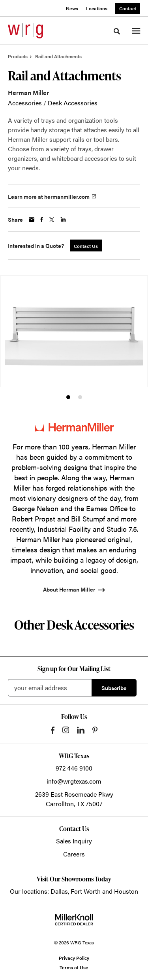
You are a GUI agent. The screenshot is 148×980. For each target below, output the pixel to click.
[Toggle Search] (117, 31)
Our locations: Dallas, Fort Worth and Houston (74, 891)
